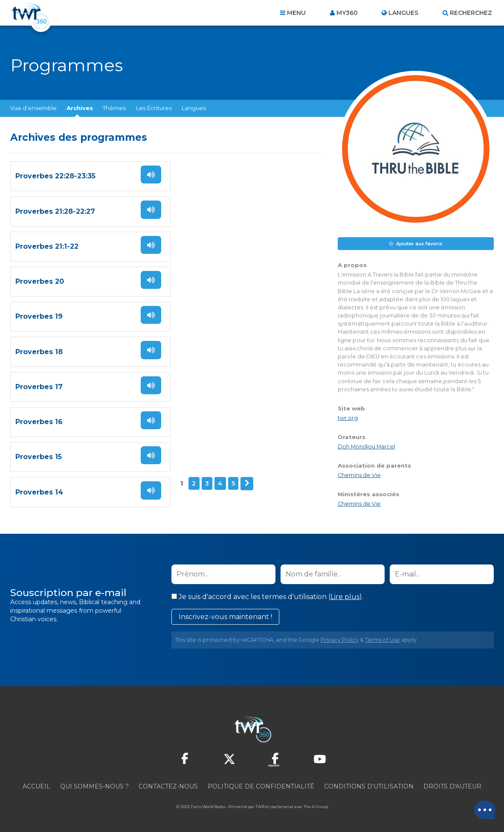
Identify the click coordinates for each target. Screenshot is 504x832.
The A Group (316, 806)
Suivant (81, 447)
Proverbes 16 (198, 354)
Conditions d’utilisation (369, 786)
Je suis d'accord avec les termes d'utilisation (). (267, 596)
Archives (80, 108)
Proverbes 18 (198, 298)
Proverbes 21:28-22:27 (214, 187)
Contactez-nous (168, 786)
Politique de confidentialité (261, 786)
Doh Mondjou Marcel (366, 447)
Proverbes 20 (198, 243)
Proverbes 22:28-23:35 (55, 187)
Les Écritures (154, 108)
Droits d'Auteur (452, 786)
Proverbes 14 (198, 410)
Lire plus (345, 596)
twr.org (348, 418)
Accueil (36, 786)
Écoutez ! (148, 185)
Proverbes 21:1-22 (47, 243)
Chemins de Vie (359, 475)
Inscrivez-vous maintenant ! (225, 616)
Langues (194, 108)
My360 (347, 13)
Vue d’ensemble (33, 108)
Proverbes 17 (39, 354)
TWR (260, 806)
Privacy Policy (340, 639)
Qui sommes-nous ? (94, 786)
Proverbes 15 (39, 410)
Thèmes (114, 108)
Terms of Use (382, 639)
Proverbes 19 (39, 298)
